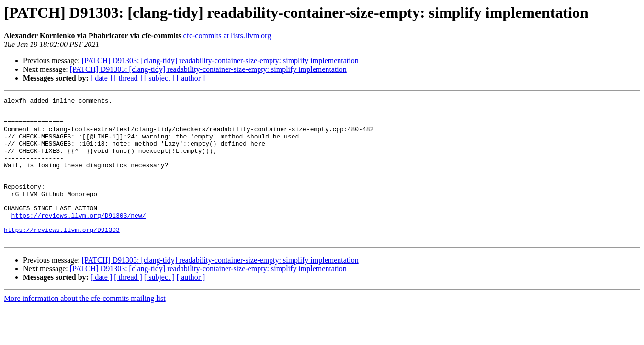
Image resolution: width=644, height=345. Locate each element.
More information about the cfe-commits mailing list (85, 327)
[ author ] (191, 78)
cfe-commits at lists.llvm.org (227, 36)
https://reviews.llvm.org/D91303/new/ (79, 240)
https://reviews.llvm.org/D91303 (62, 257)
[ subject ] (159, 78)
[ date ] (101, 78)
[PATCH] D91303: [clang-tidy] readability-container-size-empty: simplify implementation (220, 61)
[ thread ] (128, 78)
